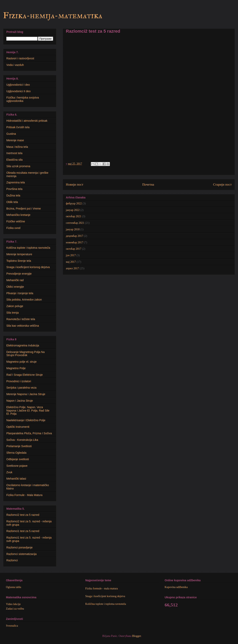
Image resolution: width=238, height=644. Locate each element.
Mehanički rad (15, 280)
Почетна (148, 184)
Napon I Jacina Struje (20, 401)
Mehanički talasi (16, 479)
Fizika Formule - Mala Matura (24, 495)
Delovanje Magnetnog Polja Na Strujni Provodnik (25, 354)
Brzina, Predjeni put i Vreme (24, 209)
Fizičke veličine (16, 221)
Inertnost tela (14, 153)
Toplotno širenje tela (19, 261)
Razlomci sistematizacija (21, 554)
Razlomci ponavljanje (19, 547)
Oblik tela (12, 202)
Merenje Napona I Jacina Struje (26, 394)
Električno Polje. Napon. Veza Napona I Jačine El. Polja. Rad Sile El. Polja (28, 411)
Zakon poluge (15, 306)
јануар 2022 (73, 210)
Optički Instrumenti (18, 427)
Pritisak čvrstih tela (18, 127)
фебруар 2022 (74, 203)
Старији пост (222, 184)
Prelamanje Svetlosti (19, 446)
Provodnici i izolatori (19, 381)
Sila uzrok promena (18, 166)
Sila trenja (12, 313)
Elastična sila (14, 160)
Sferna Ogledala (16, 453)
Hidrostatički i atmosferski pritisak (27, 121)
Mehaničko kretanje (18, 215)
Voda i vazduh (15, 65)
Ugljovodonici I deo (18, 85)
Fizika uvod (13, 228)
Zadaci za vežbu (15, 609)
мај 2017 (71, 262)
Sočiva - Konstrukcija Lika (22, 440)
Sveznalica (12, 626)
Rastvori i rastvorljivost (20, 58)
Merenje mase (15, 140)
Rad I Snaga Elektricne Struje (25, 375)
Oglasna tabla (14, 587)
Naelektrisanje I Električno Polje (26, 420)
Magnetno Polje (16, 368)
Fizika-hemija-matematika (53, 15)
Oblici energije (15, 287)
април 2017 (72, 268)
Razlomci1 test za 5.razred (23, 531)
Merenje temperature (19, 254)
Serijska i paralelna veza (21, 388)
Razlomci (12, 560)
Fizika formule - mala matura (102, 589)
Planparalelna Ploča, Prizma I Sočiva (29, 433)
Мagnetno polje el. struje (22, 362)
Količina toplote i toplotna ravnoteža (28, 248)
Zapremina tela (16, 182)
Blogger (136, 636)
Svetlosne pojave (17, 466)
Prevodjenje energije (19, 274)
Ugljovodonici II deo (18, 91)
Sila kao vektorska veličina (23, 326)
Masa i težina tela (17, 147)
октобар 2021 (74, 216)
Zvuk (9, 472)
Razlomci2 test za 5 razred (23, 515)
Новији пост (75, 184)
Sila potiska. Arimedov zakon (24, 300)
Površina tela (14, 189)
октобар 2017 (74, 249)
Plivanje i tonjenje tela (20, 293)
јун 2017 (71, 255)
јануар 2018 (73, 229)
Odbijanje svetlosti (18, 459)
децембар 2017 (74, 236)
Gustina (11, 134)
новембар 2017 (74, 242)
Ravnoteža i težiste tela (21, 319)
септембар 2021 (75, 223)
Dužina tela (13, 195)
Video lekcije (13, 604)
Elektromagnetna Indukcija (23, 345)
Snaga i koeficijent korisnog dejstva (28, 267)
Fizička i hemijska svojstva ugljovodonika (23, 99)
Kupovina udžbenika (176, 587)
